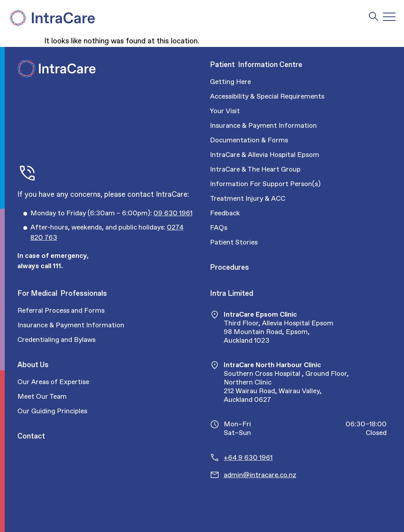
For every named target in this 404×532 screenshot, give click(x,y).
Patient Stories (234, 242)
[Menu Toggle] (389, 17)
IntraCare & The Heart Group (255, 169)
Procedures (229, 267)
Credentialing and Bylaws (56, 340)
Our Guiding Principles (52, 411)
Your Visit (225, 111)
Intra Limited (232, 293)
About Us (33, 365)
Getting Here (230, 82)
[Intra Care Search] (374, 16)
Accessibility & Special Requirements (267, 96)
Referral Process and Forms (61, 310)
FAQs (219, 228)
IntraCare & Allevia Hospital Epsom (265, 155)
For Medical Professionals (62, 293)
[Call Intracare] (111, 213)
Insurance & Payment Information (263, 125)
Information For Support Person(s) (265, 184)
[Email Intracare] (305, 475)
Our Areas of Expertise (53, 382)
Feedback (225, 213)
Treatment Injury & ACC (248, 198)
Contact (31, 436)
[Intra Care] (51, 18)
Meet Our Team (42, 396)
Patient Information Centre (256, 64)
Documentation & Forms (249, 140)
